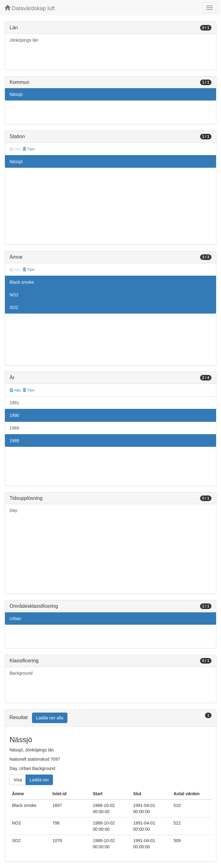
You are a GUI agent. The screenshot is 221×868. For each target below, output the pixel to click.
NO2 (14, 295)
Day (13, 510)
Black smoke (22, 282)
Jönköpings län (24, 40)
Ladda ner (39, 780)
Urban (15, 619)
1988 (14, 441)
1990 (14, 415)
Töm (28, 149)
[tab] (110, 718)
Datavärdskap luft (30, 8)
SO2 (14, 307)
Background (21, 673)
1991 (14, 403)
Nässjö (16, 94)
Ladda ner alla (50, 718)
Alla (15, 390)
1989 (14, 428)
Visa (18, 780)
